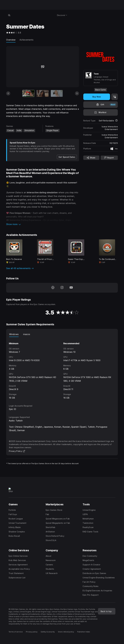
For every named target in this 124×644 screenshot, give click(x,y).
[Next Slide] (77, 93)
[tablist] (62, 334)
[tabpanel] (62, 368)
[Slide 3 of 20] (57, 93)
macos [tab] (27, 334)
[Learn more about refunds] (116, 121)
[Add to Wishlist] (101, 112)
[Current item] (28, 93)
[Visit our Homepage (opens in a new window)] (53, 288)
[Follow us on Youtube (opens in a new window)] (71, 288)
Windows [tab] (14, 334)
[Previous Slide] (8, 93)
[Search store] (9, 15)
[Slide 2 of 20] (43, 93)
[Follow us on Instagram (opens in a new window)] (62, 288)
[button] (43, 224)
